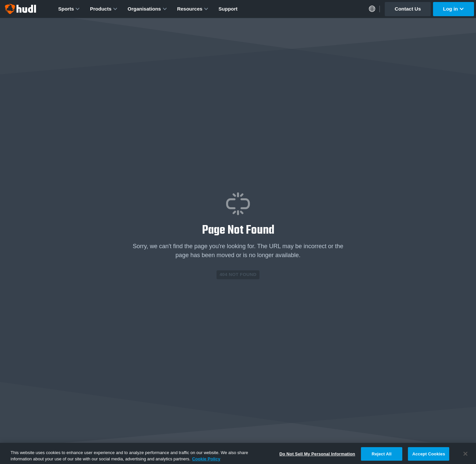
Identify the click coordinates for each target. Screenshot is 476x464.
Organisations (147, 9)
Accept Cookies (429, 456)
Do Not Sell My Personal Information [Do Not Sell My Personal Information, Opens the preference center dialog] (317, 456)
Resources (193, 9)
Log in (454, 9)
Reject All (381, 456)
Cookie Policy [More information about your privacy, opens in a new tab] (206, 461)
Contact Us (408, 9)
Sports (69, 9)
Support (228, 9)
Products (104, 9)
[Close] (465, 455)
